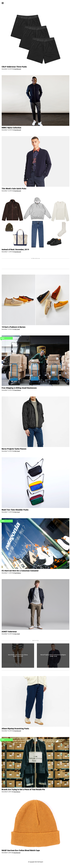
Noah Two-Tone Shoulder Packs (15, 510)
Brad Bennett (18, 69)
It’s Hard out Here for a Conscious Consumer (20, 571)
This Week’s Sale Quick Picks (14, 189)
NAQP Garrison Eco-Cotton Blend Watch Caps (21, 850)
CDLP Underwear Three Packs (14, 67)
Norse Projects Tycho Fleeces (14, 449)
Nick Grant (17, 329)
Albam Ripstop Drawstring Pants (15, 729)
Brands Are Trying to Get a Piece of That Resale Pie (23, 789)
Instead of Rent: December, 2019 (15, 249)
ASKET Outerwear (9, 632)
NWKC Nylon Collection (11, 128)
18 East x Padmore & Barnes (14, 327)
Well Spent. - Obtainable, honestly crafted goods (36, 3)
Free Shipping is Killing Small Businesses (19, 388)
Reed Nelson (18, 390)
